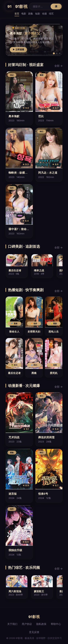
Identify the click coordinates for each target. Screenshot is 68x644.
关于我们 (12, 624)
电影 (24, 14)
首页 (17, 14)
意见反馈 (34, 632)
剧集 (31, 14)
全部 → (58, 66)
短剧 (38, 14)
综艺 (51, 14)
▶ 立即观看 (18, 50)
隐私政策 (41, 624)
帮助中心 (56, 624)
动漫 (44, 14)
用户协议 (27, 624)
